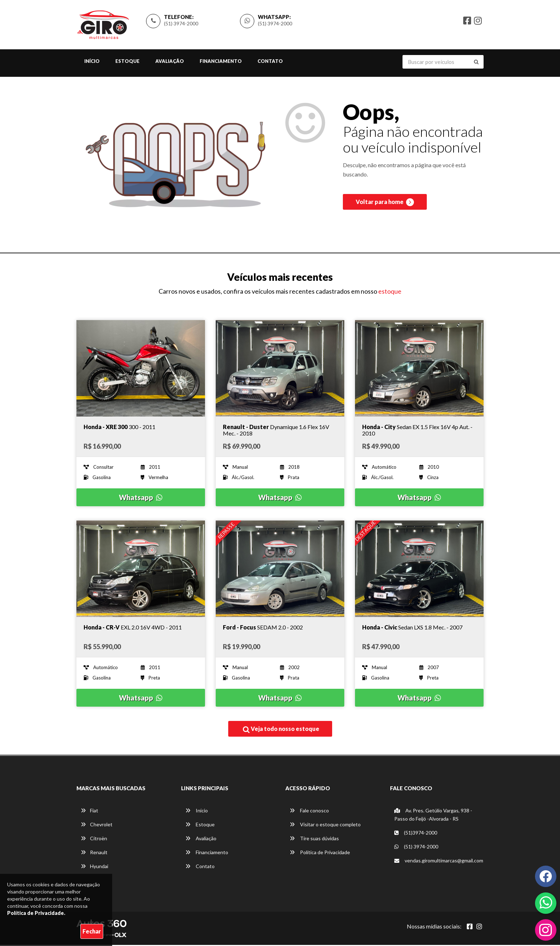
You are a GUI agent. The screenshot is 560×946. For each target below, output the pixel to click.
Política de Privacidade (320, 853)
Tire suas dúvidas (314, 839)
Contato (270, 62)
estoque (390, 292)
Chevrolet (97, 825)
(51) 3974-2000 (181, 24)
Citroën (94, 839)
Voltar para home (385, 204)
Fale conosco (309, 811)
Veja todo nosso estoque (281, 730)
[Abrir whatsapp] (546, 902)
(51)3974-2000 (416, 834)
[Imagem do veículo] (141, 369)
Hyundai (94, 867)
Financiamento (221, 62)
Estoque (127, 62)
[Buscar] (476, 63)
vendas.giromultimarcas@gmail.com (439, 862)
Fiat (89, 811)
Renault (94, 853)
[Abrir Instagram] (479, 927)
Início (92, 62)
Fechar (92, 931)
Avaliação (170, 62)
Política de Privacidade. (36, 913)
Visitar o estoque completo (325, 825)
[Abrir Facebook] (470, 927)
